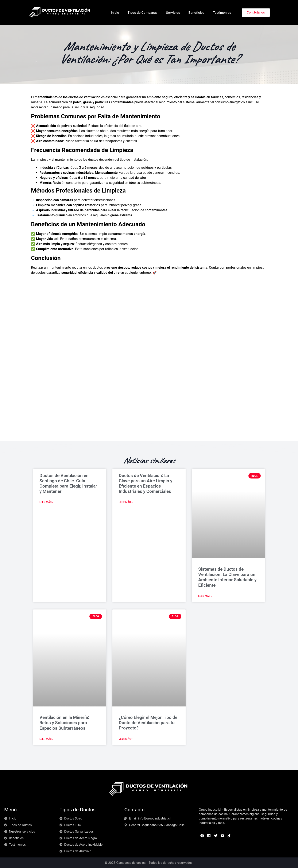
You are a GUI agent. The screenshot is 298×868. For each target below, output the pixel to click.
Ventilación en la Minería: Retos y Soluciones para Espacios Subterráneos (64, 723)
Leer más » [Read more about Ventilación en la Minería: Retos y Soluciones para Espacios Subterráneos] (46, 739)
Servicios (173, 13)
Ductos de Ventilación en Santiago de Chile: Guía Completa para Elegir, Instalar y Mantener (68, 484)
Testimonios (222, 13)
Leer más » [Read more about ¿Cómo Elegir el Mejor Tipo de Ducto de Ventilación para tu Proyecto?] (126, 739)
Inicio (115, 13)
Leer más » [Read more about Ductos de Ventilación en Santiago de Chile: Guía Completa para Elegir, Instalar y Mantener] (46, 502)
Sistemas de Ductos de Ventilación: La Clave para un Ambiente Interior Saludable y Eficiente (227, 577)
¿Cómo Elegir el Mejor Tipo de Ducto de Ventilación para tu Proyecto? (148, 723)
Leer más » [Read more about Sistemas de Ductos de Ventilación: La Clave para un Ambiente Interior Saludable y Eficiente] (205, 596)
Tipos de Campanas (142, 13)
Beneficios (196, 13)
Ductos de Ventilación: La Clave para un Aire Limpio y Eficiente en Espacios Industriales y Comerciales (146, 484)
